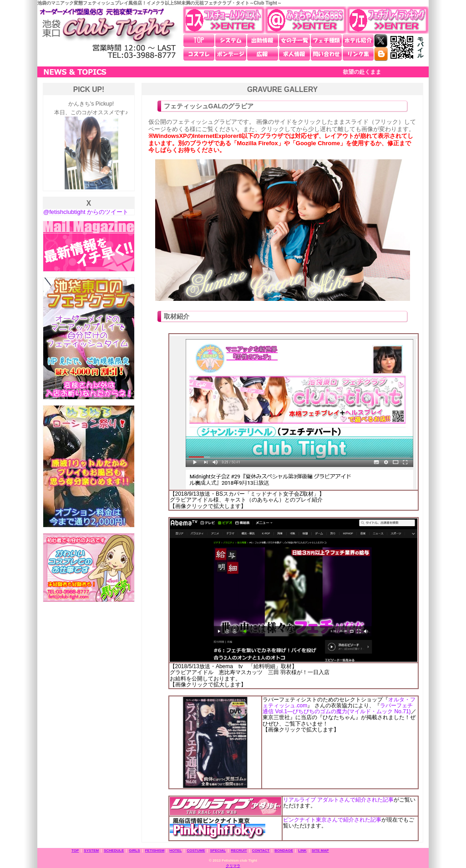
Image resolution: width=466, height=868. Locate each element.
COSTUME (196, 850)
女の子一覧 (294, 41)
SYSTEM (91, 850)
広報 (263, 54)
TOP (199, 41)
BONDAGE (284, 850)
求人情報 (294, 54)
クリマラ (233, 866)
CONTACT (261, 850)
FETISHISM (155, 850)
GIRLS (134, 850)
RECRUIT (239, 850)
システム (231, 41)
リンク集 (358, 54)
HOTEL (175, 850)
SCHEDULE (114, 850)
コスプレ (199, 54)
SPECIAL (218, 850)
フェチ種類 (326, 41)
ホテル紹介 (358, 41)
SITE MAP (320, 850)
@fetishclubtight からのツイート (86, 212)
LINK (302, 850)
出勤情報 (263, 41)
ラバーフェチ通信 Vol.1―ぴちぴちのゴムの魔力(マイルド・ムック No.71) (337, 708)
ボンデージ (231, 54)
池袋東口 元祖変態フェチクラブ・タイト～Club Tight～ (108, 34)
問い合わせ (326, 54)
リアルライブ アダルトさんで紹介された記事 (338, 800)
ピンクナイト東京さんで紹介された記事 (332, 820)
